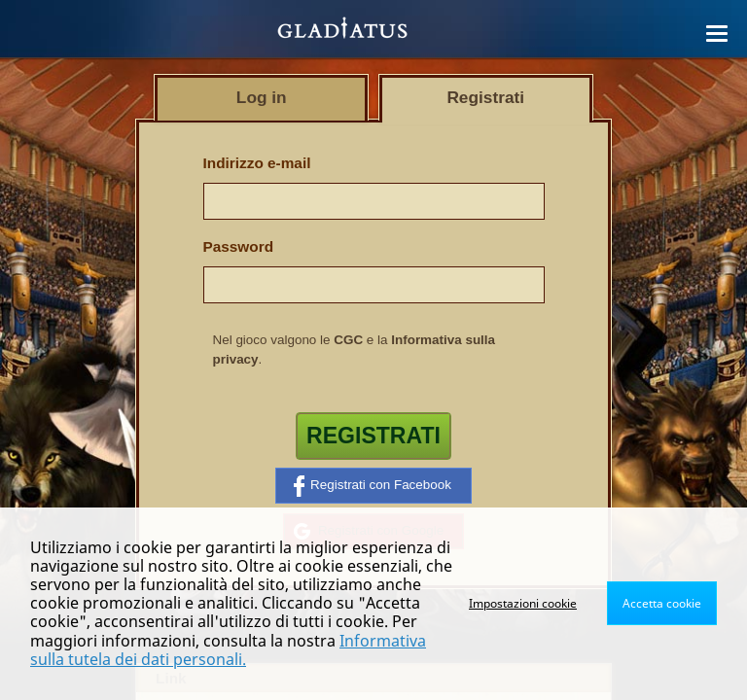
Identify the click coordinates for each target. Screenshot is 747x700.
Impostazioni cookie (523, 603)
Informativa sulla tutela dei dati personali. (228, 650)
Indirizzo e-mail (257, 163)
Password (239, 246)
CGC (348, 340)
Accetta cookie (662, 603)
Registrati (373, 436)
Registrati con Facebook (373, 486)
